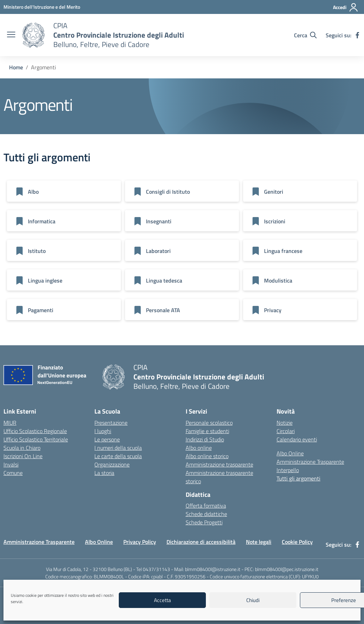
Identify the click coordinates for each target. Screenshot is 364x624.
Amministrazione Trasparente (310, 462)
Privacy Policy (140, 542)
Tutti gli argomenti (299, 478)
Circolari (286, 431)
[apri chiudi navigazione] (11, 35)
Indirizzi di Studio (205, 439)
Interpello (288, 470)
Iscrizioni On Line (23, 456)
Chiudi (253, 600)
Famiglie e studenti (207, 431)
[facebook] (357, 35)
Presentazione (111, 423)
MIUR (10, 423)
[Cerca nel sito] (305, 35)
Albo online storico (207, 456)
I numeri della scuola (118, 448)
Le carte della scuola (118, 456)
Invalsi (11, 464)
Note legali (259, 542)
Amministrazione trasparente (219, 464)
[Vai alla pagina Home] (16, 67)
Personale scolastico (209, 423)
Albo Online (290, 453)
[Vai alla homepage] (33, 35)
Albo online (199, 448)
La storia (104, 473)
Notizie (285, 423)
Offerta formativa (206, 506)
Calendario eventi (297, 439)
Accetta (162, 600)
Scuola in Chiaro (22, 448)
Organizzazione (112, 464)
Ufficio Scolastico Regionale (35, 431)
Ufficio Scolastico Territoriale (36, 439)
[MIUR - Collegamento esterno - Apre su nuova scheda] (42, 7)
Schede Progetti (204, 522)
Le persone (107, 439)
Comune (13, 473)
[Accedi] (346, 7)
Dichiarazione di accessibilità (201, 542)
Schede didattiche (206, 514)
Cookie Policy (297, 542)
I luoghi (103, 431)
